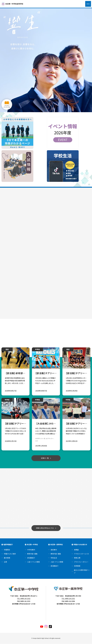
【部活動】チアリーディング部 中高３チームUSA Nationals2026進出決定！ (77, 373)
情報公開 (77, 558)
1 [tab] (46, 110)
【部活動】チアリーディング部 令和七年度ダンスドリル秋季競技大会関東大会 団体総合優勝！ (77, 424)
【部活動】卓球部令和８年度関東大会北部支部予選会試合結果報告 (15, 373)
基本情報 (7, 558)
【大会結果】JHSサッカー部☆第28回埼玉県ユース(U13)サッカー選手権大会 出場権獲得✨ (46, 424)
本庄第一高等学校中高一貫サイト (14, 4)
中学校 (38, 349)
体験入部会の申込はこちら (45, 528)
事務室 (76, 550)
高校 (7, 349)
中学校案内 (31, 550)
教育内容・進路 (32, 554)
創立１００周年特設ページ (82, 571)
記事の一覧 (45, 458)
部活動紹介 (31, 558)
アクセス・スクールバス (81, 554)
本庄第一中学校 (32, 545)
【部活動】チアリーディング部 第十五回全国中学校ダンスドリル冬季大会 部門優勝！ (15, 424)
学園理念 (7, 550)
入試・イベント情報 (33, 562)
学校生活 (54, 558)
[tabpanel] (46, 60)
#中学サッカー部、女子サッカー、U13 (45, 440)
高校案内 (54, 550)
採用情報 (77, 566)
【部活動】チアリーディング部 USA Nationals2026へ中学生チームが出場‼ (46, 373)
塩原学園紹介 (8, 545)
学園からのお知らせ (80, 545)
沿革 (5, 562)
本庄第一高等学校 (56, 545)
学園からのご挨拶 (10, 554)
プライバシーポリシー (81, 562)
